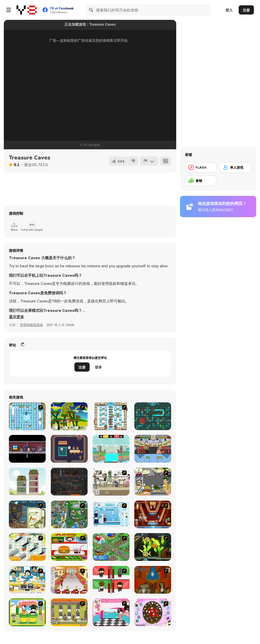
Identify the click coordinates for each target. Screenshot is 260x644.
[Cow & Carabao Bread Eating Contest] (27, 612)
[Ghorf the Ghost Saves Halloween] (69, 449)
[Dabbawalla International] (69, 514)
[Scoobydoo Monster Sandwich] (27, 514)
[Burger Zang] (69, 547)
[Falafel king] (153, 482)
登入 (229, 10)
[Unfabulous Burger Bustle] (69, 580)
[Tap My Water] (153, 416)
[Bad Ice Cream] (27, 416)
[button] (17, 317)
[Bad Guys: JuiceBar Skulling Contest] (153, 580)
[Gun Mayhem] (69, 416)
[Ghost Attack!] (27, 449)
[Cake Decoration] (153, 612)
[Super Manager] (27, 547)
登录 (98, 367)
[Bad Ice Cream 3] (111, 416)
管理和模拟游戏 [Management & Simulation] (31, 325)
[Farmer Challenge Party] (111, 449)
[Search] (91, 10)
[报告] (149, 161)
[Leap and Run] (69, 482)
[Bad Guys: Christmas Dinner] (111, 580)
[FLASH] (201, 167)
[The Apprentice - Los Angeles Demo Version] (153, 514)
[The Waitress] (111, 482)
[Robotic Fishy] (153, 547)
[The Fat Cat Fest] (153, 449)
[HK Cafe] (27, 580)
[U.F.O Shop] (69, 612)
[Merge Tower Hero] (27, 482)
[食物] (201, 181)
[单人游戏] (235, 167)
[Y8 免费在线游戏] (27, 10)
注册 (246, 10)
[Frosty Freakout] (111, 514)
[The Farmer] (111, 547)
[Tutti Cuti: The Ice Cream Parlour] (111, 612)
